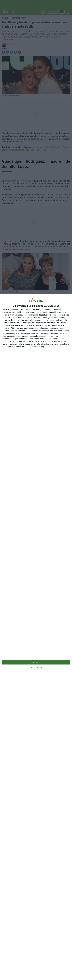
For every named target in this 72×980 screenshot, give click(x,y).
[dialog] (36, 637)
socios (26, 310)
